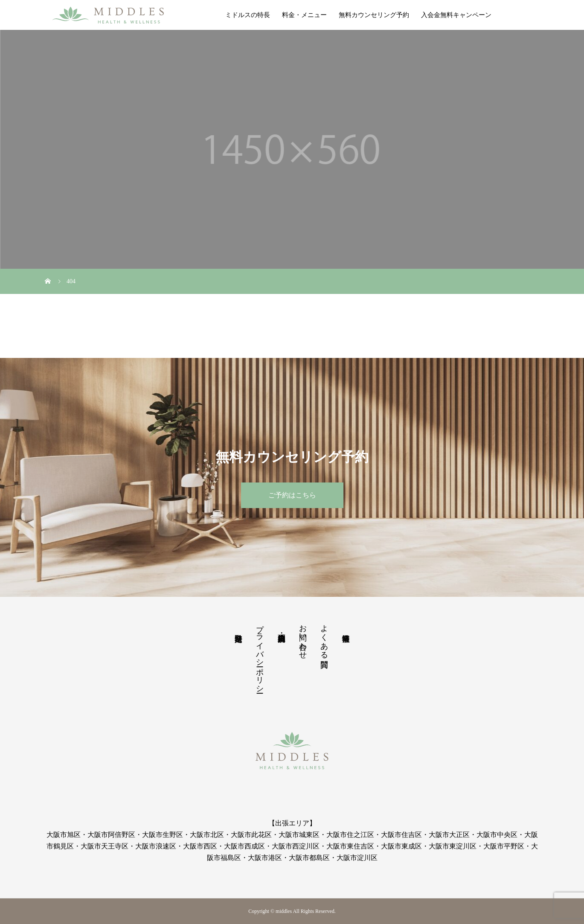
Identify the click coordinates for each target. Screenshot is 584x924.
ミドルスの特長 (248, 15)
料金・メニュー (304, 15)
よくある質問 (324, 637)
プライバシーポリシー (260, 654)
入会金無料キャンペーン (456, 15)
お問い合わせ (303, 637)
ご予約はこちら (292, 495)
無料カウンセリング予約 (374, 15)
